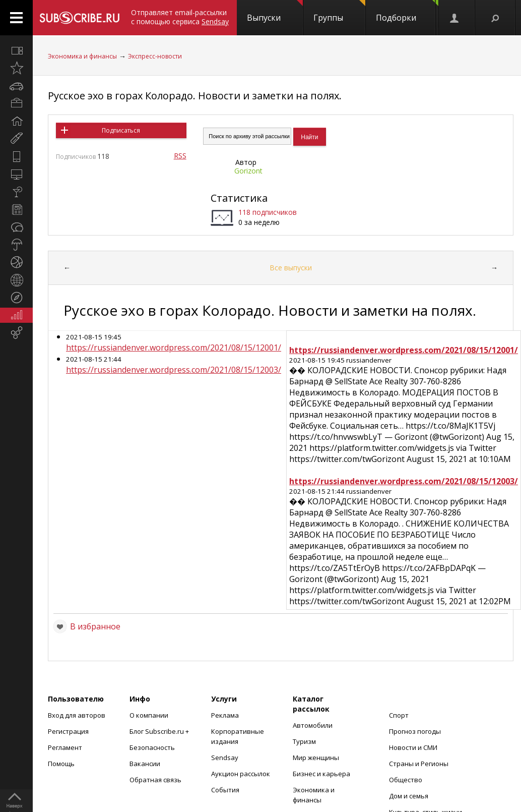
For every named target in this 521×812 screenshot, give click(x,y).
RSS (180, 156)
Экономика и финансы (82, 56)
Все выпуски (291, 268)
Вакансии (145, 764)
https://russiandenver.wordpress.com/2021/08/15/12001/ (174, 347)
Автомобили (313, 725)
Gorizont (248, 171)
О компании (149, 715)
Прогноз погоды (415, 731)
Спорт (399, 715)
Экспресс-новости (155, 56)
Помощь (61, 764)
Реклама (225, 715)
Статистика (239, 198)
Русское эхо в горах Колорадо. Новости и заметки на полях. (195, 96)
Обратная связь (155, 780)
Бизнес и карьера (321, 774)
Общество (406, 780)
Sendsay (225, 758)
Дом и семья (409, 796)
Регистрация (68, 731)
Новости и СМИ (413, 747)
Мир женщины (316, 758)
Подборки (407, 12)
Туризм (304, 741)
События (225, 790)
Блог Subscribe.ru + (160, 731)
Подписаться (121, 130)
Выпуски (275, 12)
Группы (339, 12)
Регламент (65, 747)
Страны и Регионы (419, 764)
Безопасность (152, 747)
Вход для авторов (77, 715)
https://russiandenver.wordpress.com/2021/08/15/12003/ (174, 370)
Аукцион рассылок (241, 774)
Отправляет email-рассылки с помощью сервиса (180, 17)
